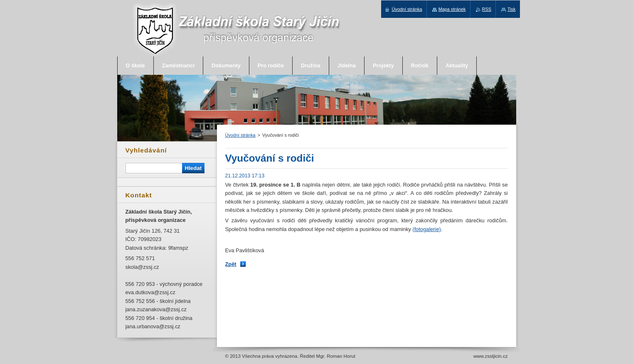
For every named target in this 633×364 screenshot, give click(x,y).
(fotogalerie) (427, 229)
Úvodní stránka (240, 135)
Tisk (512, 9)
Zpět (231, 264)
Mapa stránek (452, 9)
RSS (487, 9)
